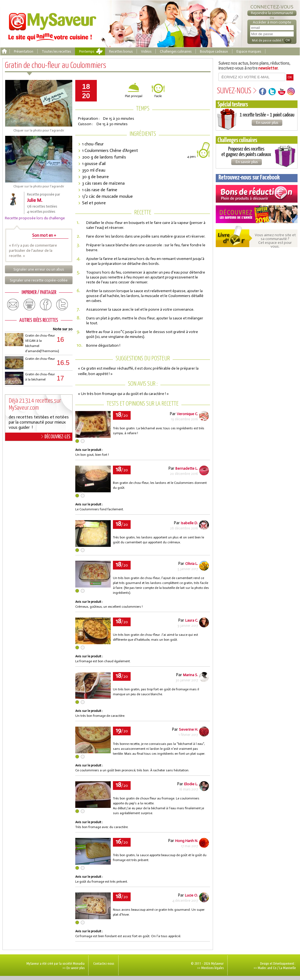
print (29, 305)
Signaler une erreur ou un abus (39, 269)
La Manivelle (288, 968)
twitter (62, 305)
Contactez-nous (104, 963)
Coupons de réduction (257, 194)
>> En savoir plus (73, 968)
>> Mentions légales (210, 968)
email (13, 305)
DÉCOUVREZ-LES (56, 437)
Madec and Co (267, 968)
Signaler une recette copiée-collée (39, 280)
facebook (46, 305)
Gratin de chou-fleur (40, 359)
